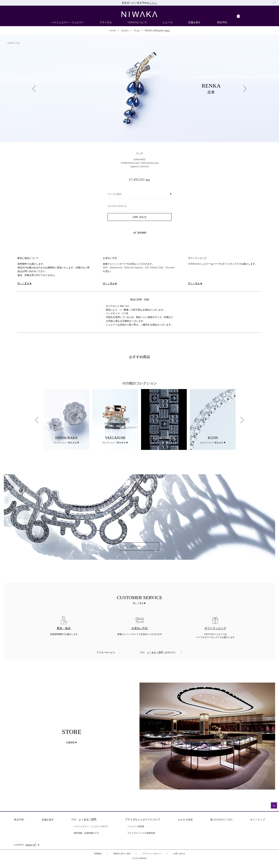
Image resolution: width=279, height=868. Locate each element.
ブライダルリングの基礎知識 (141, 833)
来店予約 (19, 820)
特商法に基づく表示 (122, 853)
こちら (153, 3)
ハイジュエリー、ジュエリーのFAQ (91, 826)
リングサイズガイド (117, 205)
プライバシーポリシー (152, 853)
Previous (37, 420)
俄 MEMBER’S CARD (221, 820)
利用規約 (98, 853)
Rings (137, 31)
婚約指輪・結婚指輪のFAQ (86, 833)
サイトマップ (257, 820)
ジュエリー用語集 (136, 826)
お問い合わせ (179, 853)
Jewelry (125, 31)
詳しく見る (139, 603)
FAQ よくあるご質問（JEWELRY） (159, 652)
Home (113, 31)
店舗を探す (48, 820)
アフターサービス (106, 652)
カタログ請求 (185, 820)
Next (242, 420)
